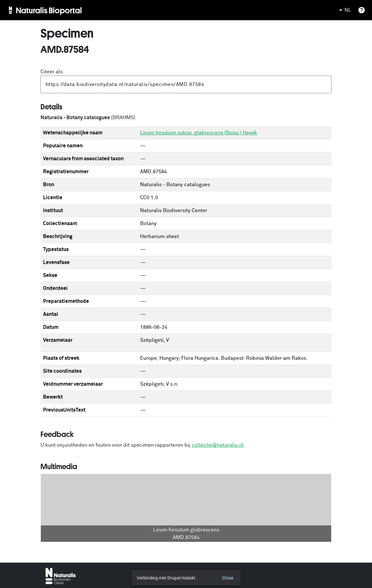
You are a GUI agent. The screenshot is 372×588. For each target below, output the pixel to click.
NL (344, 10)
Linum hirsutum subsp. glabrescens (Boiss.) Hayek (199, 133)
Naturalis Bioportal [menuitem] (49, 10)
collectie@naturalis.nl (218, 445)
